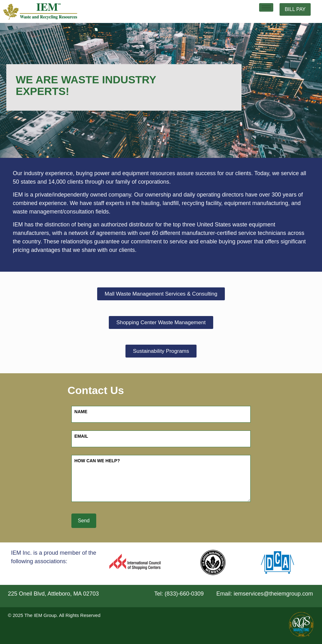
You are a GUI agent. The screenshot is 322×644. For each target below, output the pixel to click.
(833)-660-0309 (184, 594)
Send (84, 521)
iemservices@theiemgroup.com (273, 594)
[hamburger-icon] (266, 7)
